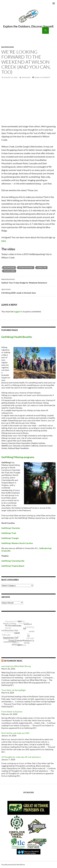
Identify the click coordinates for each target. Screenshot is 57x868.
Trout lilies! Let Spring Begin (14, 690)
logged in (18, 311)
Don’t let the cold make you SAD (15, 733)
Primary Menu (54, 3)
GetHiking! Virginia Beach (13, 566)
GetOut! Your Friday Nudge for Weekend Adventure (28, 281)
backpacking (9, 268)
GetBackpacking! (26, 268)
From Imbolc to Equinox (12, 712)
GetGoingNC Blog (13, 661)
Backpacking (8, 47)
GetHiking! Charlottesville (13, 561)
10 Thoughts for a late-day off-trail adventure (21, 757)
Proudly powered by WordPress (13, 865)
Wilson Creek (9, 271)
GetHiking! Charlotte (11, 528)
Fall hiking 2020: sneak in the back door (28, 291)
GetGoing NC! (28, 18)
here (4, 241)
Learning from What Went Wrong (16, 666)
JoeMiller (26, 77)
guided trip (42, 268)
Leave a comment (42, 77)
